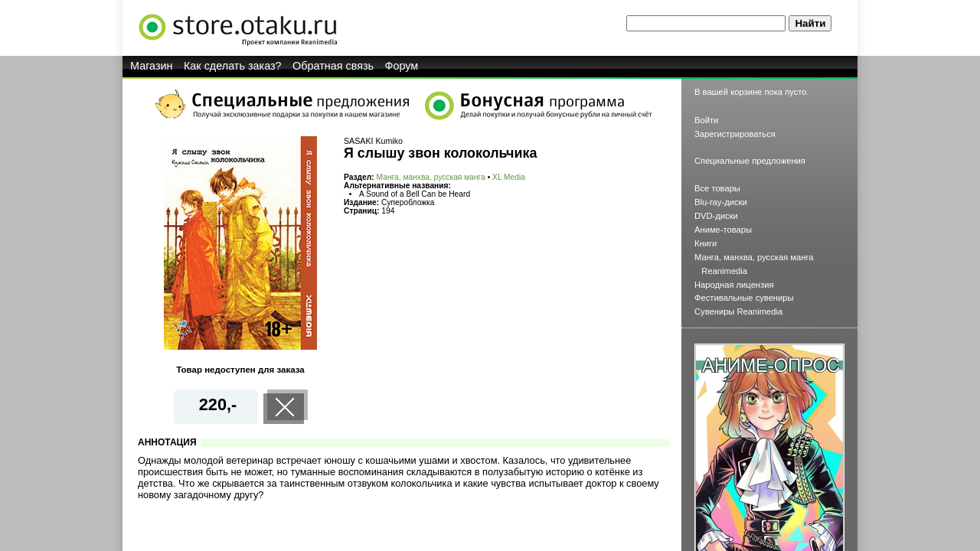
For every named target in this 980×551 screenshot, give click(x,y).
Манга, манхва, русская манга (431, 177)
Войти (706, 120)
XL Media (509, 177)
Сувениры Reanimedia (738, 311)
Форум (402, 66)
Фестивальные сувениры (744, 298)
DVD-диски (716, 216)
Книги (706, 243)
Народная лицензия (734, 285)
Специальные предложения (750, 161)
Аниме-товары (723, 230)
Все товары (717, 188)
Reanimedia (724, 271)
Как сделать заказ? (233, 66)
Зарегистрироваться (735, 134)
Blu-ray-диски (721, 202)
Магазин (152, 66)
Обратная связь (333, 66)
